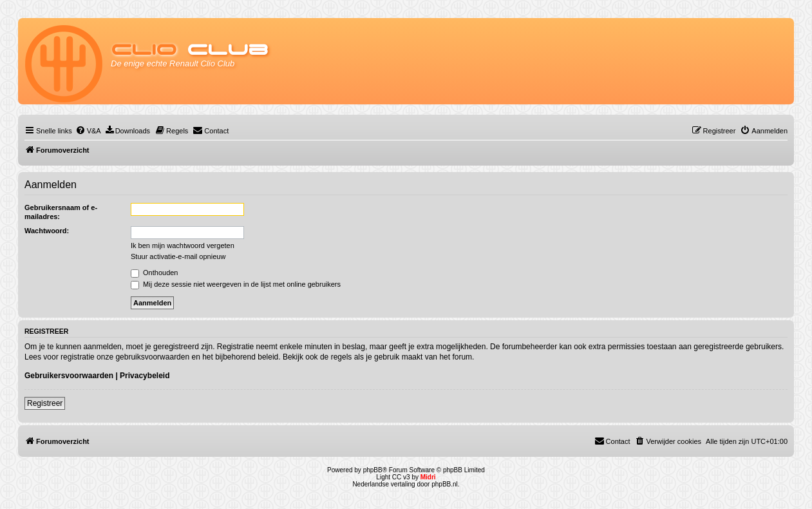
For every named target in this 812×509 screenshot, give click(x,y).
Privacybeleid (145, 376)
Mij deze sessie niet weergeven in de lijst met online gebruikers (236, 284)
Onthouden (155, 273)
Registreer (45, 403)
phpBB (373, 470)
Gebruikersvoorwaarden (69, 376)
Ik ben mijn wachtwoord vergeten (183, 245)
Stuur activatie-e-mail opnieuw (178, 256)
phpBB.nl (445, 484)
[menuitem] (88, 131)
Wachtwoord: (47, 231)
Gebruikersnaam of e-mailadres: (61, 212)
